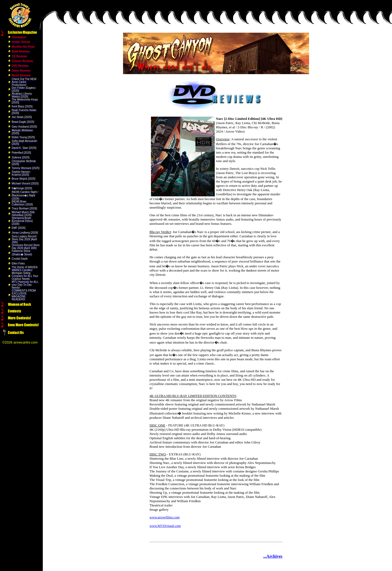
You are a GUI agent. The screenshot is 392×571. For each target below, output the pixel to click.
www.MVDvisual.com (165, 526)
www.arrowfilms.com (165, 517)
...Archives (273, 556)
